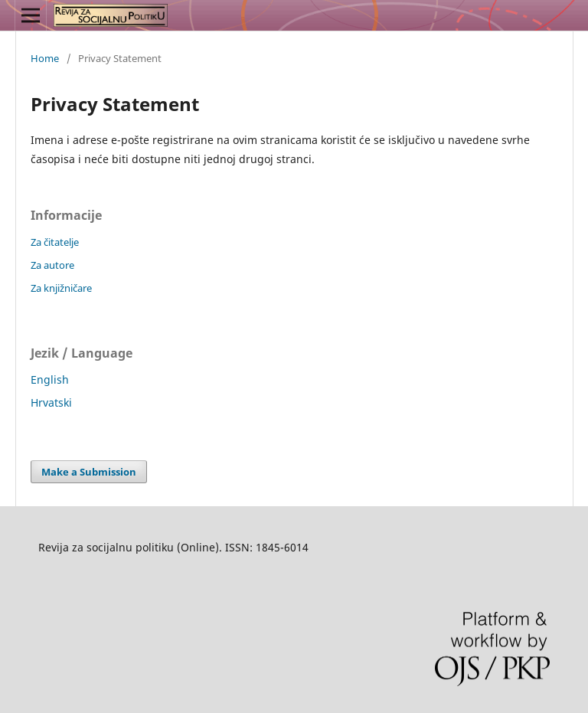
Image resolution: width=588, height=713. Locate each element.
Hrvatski (51, 402)
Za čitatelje (55, 242)
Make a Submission (89, 472)
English (50, 379)
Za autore (52, 265)
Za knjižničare (61, 288)
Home (45, 58)
